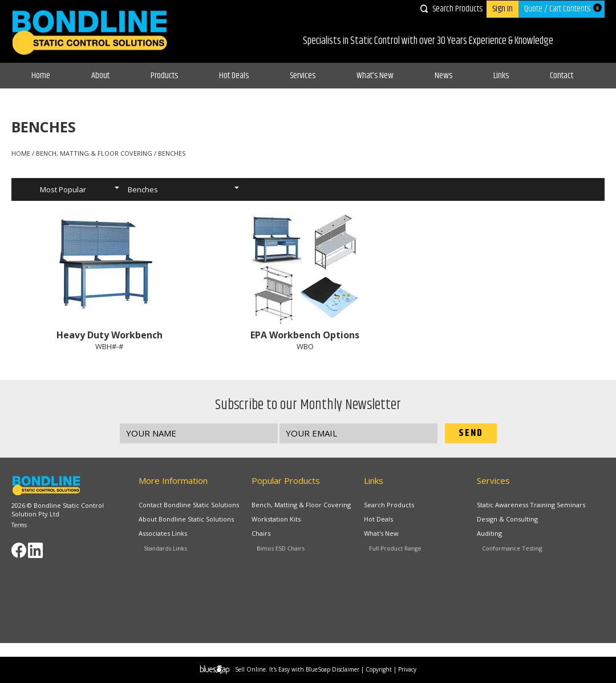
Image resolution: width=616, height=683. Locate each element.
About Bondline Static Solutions (187, 519)
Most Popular (63, 189)
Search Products (457, 9)
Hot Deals (234, 76)
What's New (375, 76)
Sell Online (250, 669)
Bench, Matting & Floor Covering (301, 505)
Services (303, 76)
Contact (562, 76)
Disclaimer (346, 669)
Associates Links (172, 536)
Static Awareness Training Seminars (531, 505)
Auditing (502, 536)
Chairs (275, 536)
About (100, 76)
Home (41, 76)
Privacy (407, 669)
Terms (19, 525)
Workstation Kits (278, 519)
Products (164, 76)
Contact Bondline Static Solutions (189, 505)
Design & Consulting (509, 519)
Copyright (379, 669)
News (443, 76)
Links (501, 76)
